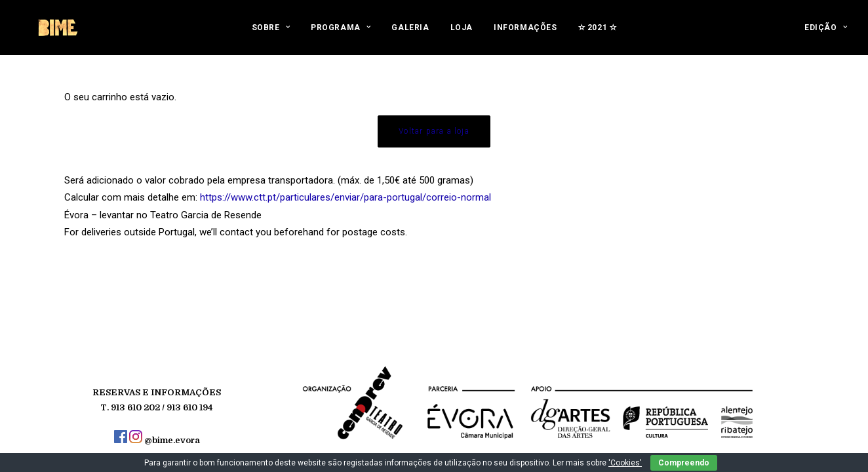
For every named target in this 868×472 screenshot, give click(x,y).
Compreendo (684, 463)
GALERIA (410, 34)
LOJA (462, 34)
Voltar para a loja (434, 131)
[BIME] (57, 34)
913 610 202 (135, 407)
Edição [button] (826, 34)
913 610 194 (190, 407)
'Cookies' (625, 463)
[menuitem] (271, 34)
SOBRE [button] (271, 34)
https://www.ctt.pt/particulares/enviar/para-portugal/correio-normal (345, 197)
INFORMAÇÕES (525, 34)
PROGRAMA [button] (341, 34)
